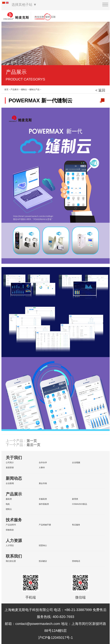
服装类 (9, 499)
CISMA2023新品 (79, 504)
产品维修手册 (45, 525)
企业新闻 (10, 483)
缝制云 (24, 89)
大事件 (42, 468)
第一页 (32, 441)
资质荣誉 (10, 468)
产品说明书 (11, 525)
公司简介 (10, 462)
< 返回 (100, 90)
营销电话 (76, 561)
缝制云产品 (34, 89)
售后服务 (76, 525)
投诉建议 (43, 561)
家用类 (75, 499)
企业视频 (76, 462)
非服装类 (43, 499)
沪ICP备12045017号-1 (55, 638)
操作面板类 (44, 504)
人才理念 (10, 545)
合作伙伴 (43, 462)
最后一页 (33, 445)
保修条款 (10, 530)
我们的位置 (11, 561)
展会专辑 (43, 483)
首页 (6, 89)
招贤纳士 (43, 545)
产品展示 (15, 89)
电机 (8, 504)
